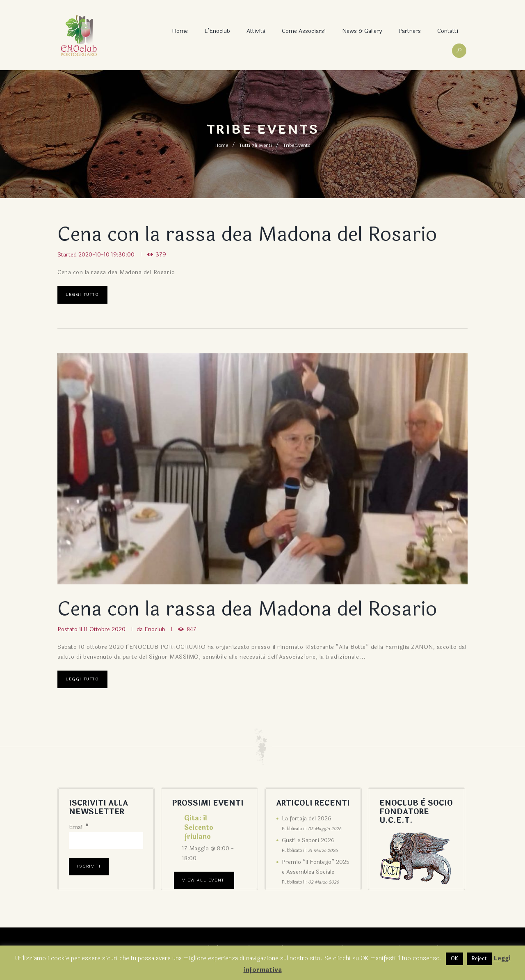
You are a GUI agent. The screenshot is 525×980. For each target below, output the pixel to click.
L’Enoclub (217, 31)
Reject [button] (479, 959)
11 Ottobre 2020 (105, 629)
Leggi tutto (82, 295)
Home (180, 31)
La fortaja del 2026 (307, 819)
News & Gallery (362, 31)
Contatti (448, 31)
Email (79, 827)
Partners (410, 31)
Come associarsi (304, 31)
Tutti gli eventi (256, 145)
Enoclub (155, 629)
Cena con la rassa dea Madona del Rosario (247, 235)
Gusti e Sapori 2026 (308, 840)
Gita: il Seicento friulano (199, 827)
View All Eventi (204, 880)
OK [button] (454, 959)
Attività (256, 31)
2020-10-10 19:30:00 (106, 255)
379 (161, 255)
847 (192, 629)
